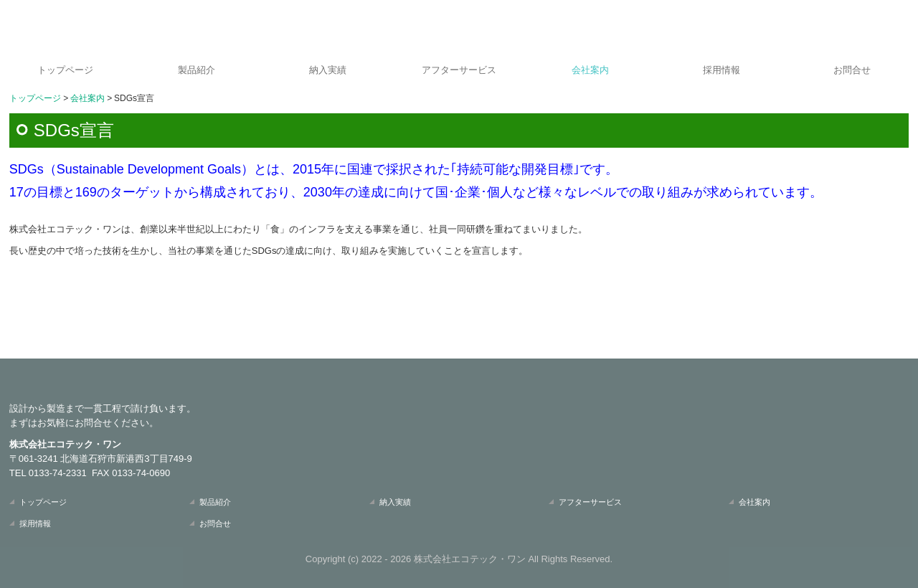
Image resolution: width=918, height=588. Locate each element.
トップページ (65, 70)
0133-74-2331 (58, 473)
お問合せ (852, 70)
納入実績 (328, 70)
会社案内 (590, 70)
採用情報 (721, 70)
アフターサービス (459, 70)
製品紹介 (197, 70)
